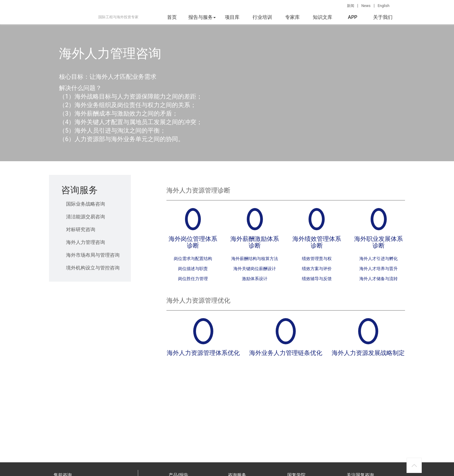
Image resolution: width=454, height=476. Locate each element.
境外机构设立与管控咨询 (93, 268)
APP (353, 17)
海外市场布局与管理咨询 (93, 255)
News (366, 6)
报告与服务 (202, 17)
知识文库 (323, 17)
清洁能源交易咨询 (86, 217)
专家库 (292, 17)
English (384, 6)
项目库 (232, 17)
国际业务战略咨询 (86, 204)
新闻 (351, 6)
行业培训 (262, 17)
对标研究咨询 (81, 229)
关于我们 (383, 17)
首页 (172, 17)
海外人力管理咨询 (86, 242)
